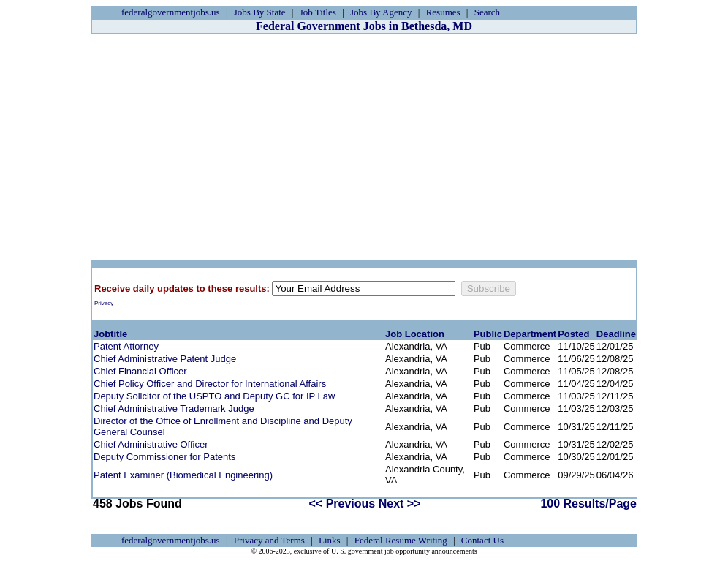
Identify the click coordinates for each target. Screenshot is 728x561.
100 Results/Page (588, 504)
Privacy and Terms (269, 540)
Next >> (400, 504)
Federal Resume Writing (401, 540)
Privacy (104, 303)
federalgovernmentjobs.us (171, 12)
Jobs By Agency (381, 12)
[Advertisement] (364, 147)
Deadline (616, 334)
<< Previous (342, 504)
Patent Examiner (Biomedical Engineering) (183, 475)
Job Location (415, 334)
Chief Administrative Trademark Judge (174, 408)
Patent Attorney (126, 346)
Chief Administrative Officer (151, 444)
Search (487, 12)
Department (530, 334)
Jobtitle (110, 334)
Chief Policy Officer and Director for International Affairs (210, 384)
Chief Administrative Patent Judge (165, 359)
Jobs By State (260, 12)
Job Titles (318, 12)
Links (330, 540)
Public (488, 334)
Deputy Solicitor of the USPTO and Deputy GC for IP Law (214, 396)
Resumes (443, 12)
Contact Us (482, 540)
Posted (573, 334)
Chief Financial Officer (140, 371)
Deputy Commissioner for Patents (164, 457)
